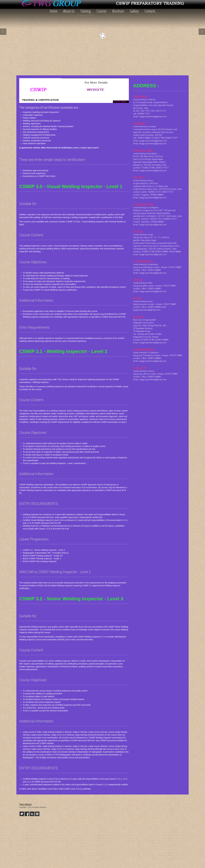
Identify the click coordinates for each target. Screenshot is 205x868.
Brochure (118, 11)
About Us (69, 11)
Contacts (150, 11)
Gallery (134, 11)
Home (54, 11)
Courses (102, 11)
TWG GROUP (25, 804)
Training (85, 11)
